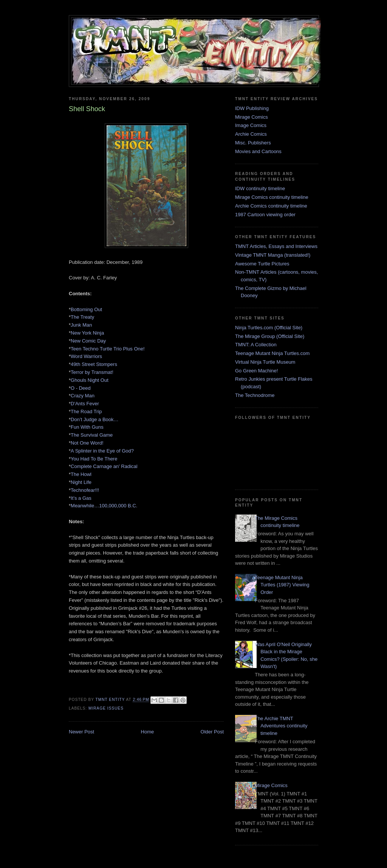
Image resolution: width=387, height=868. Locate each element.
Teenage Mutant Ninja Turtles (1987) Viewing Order (282, 585)
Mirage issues (106, 708)
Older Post (212, 732)
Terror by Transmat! (92, 372)
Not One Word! (87, 443)
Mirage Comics (252, 117)
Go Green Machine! (256, 371)
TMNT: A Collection (256, 345)
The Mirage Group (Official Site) (270, 336)
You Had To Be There (94, 459)
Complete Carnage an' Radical (104, 466)
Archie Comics (251, 134)
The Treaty (82, 317)
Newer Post (81, 732)
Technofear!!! (85, 490)
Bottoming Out (86, 309)
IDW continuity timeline (260, 188)
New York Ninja (87, 333)
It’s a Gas (81, 498)
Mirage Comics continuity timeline (272, 197)
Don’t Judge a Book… (94, 419)
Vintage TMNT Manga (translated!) (273, 255)
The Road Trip (86, 412)
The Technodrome (255, 395)
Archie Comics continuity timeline (271, 206)
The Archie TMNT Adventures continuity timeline (281, 726)
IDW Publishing (252, 108)
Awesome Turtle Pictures (262, 264)
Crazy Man (83, 396)
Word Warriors (86, 356)
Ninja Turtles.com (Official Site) (269, 328)
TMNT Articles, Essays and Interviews (276, 246)
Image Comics (251, 125)
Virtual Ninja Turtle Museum (265, 362)
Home (148, 732)
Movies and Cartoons (258, 151)
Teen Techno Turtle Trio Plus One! (108, 349)
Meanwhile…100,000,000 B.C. (104, 506)
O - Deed (81, 388)
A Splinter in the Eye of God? (102, 451)
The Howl (81, 474)
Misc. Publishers (253, 143)
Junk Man (81, 325)
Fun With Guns (87, 427)
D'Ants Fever (85, 404)
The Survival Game (92, 435)
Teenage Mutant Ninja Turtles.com (272, 353)
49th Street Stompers (94, 364)
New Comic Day (88, 341)
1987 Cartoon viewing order (265, 215)
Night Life (81, 482)
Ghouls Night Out (90, 380)
